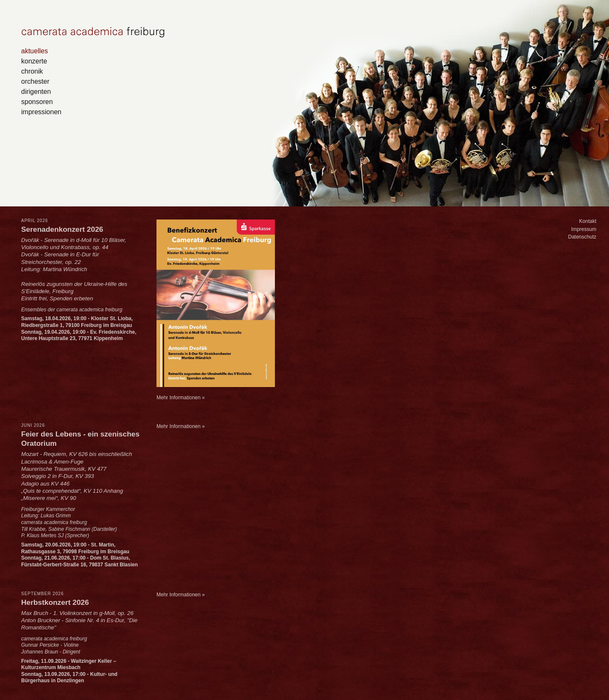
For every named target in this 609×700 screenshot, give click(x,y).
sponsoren (37, 102)
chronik (32, 71)
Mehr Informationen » (181, 398)
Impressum (584, 229)
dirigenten (36, 91)
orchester (35, 81)
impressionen (41, 112)
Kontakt (588, 221)
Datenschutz (582, 237)
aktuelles (34, 51)
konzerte (34, 61)
